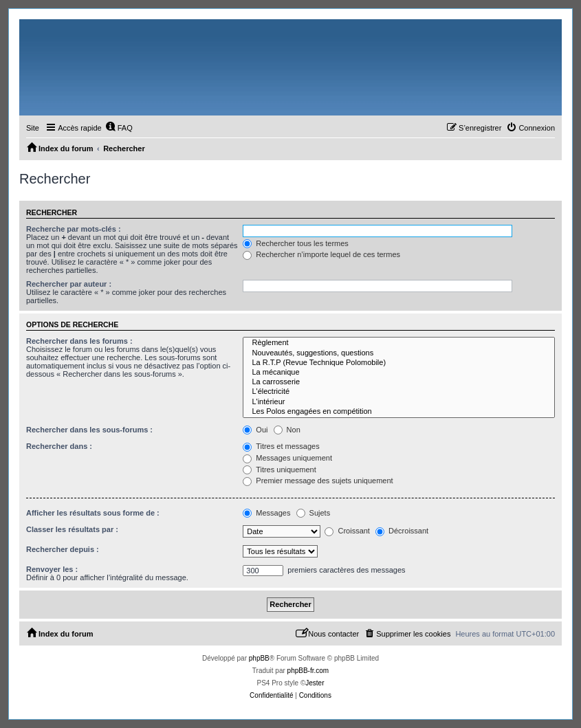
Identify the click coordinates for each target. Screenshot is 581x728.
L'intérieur (399, 402)
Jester (315, 683)
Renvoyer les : (52, 569)
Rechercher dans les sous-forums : (89, 430)
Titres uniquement (279, 470)
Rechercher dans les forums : (79, 341)
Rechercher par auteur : (69, 284)
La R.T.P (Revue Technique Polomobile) (399, 363)
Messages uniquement (287, 458)
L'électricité (399, 392)
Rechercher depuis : (63, 549)
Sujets (314, 513)
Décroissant (402, 531)
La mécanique (399, 373)
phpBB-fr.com (308, 671)
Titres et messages (281, 446)
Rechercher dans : (59, 446)
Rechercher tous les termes (296, 243)
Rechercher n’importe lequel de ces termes (321, 254)
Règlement (399, 343)
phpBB (259, 658)
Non (287, 430)
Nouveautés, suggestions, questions (399, 353)
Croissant (347, 531)
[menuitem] (119, 128)
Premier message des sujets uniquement (318, 481)
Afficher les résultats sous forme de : (93, 513)
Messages (266, 513)
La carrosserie (399, 382)
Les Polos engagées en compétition (399, 412)
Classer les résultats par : (72, 529)
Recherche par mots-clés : (74, 229)
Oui (255, 430)
